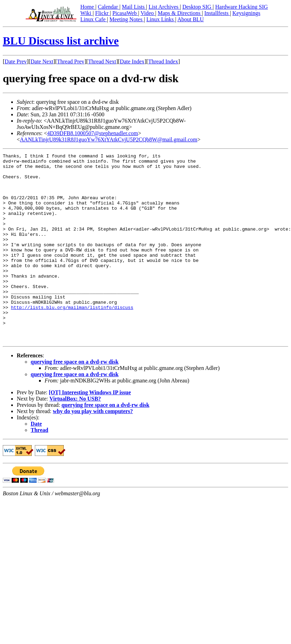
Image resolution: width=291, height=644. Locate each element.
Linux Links (161, 19)
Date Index (132, 61)
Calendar (109, 7)
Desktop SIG (197, 7)
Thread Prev (71, 61)
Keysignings (246, 13)
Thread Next (102, 61)
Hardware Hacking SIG (242, 7)
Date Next (42, 61)
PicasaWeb (125, 13)
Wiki (86, 13)
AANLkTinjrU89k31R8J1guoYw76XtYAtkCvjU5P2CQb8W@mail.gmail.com (109, 139)
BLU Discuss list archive (61, 41)
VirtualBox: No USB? (75, 436)
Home (88, 7)
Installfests (217, 13)
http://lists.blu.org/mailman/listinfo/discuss (72, 339)
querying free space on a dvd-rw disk (75, 399)
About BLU (191, 19)
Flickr (102, 13)
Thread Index (163, 61)
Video (148, 13)
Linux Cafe (93, 19)
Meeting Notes (127, 19)
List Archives (164, 7)
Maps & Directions (180, 13)
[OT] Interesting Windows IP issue (90, 430)
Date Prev (16, 61)
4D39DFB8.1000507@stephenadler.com (93, 133)
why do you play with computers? (93, 449)
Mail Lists (134, 7)
